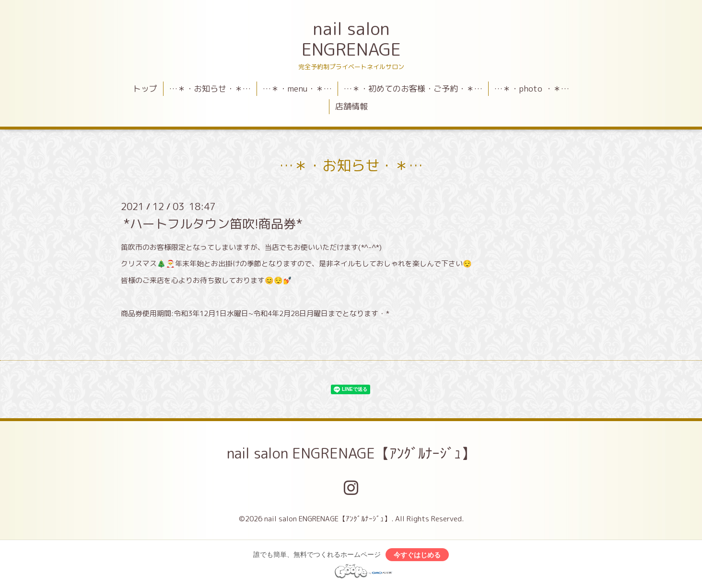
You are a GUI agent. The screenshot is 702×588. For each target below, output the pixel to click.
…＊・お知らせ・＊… (210, 88)
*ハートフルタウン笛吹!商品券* (213, 223)
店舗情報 (351, 106)
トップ (145, 88)
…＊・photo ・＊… (532, 88)
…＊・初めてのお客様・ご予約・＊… (413, 88)
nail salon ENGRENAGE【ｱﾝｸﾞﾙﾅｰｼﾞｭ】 (351, 453)
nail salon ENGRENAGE (351, 39)
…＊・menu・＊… (297, 88)
